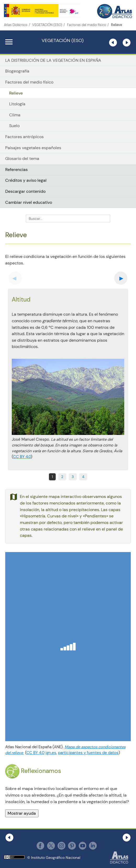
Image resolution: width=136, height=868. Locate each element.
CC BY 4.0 (22, 457)
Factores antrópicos (24, 137)
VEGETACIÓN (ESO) (47, 25)
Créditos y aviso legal (26, 180)
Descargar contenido (25, 191)
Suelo (14, 126)
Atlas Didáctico (16, 25)
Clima (15, 115)
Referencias (16, 170)
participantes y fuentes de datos (88, 753)
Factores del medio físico (87, 25)
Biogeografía (17, 71)
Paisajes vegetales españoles (33, 148)
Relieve (16, 93)
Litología (17, 104)
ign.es (51, 753)
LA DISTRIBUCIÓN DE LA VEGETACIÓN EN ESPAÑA (53, 60)
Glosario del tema (22, 158)
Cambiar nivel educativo (29, 202)
